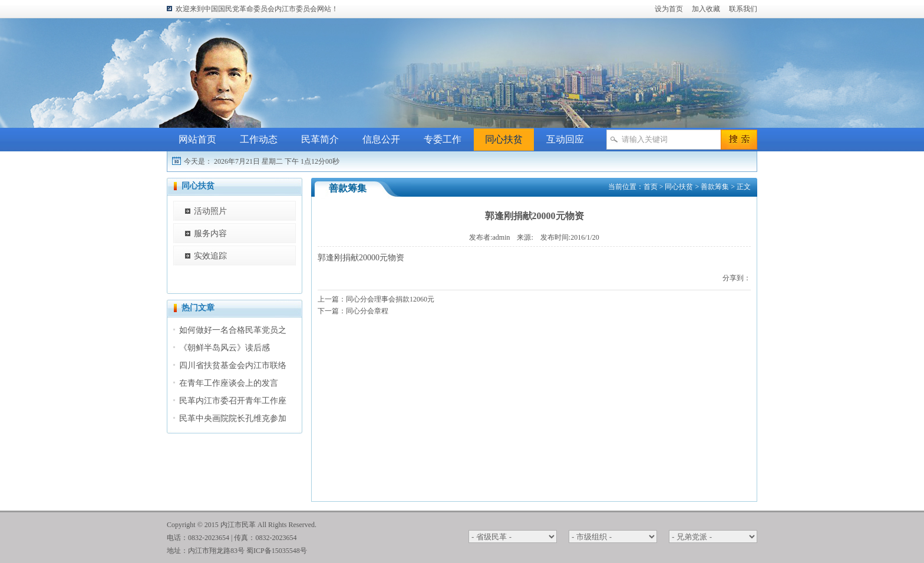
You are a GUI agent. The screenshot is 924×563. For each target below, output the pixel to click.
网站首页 (197, 139)
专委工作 (443, 139)
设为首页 (669, 9)
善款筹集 (715, 187)
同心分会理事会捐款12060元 (390, 299)
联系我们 (743, 9)
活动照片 (210, 211)
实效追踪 (210, 256)
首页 (651, 187)
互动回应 (565, 139)
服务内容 (210, 234)
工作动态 (259, 139)
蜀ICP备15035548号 (277, 551)
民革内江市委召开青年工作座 (233, 401)
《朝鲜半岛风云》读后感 (225, 348)
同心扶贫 (504, 139)
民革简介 (320, 139)
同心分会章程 (367, 311)
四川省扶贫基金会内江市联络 (233, 365)
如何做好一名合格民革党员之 (233, 330)
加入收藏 (706, 9)
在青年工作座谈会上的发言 (229, 383)
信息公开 (381, 139)
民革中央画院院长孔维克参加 (233, 418)
